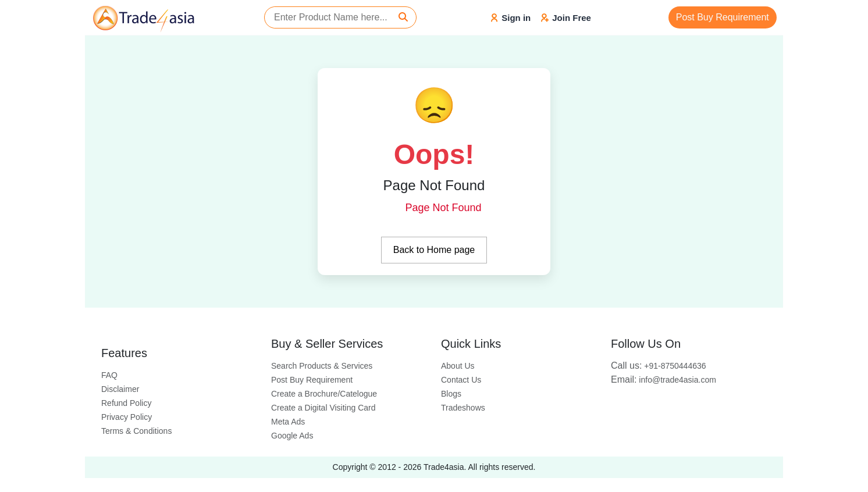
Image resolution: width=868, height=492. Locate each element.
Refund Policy (126, 403)
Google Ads (292, 436)
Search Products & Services (322, 366)
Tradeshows (463, 408)
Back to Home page (434, 250)
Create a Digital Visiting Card (323, 408)
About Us (458, 366)
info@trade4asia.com (664, 380)
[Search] (403, 17)
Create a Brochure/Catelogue (324, 394)
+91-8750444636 (659, 366)
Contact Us (461, 380)
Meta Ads (288, 422)
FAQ (109, 375)
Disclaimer (120, 389)
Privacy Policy (127, 417)
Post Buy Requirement (723, 17)
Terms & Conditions (136, 431)
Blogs (451, 394)
